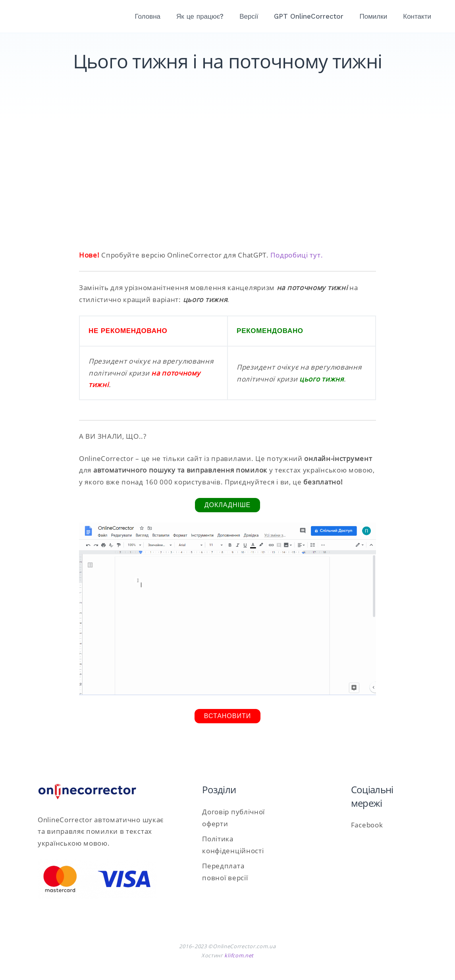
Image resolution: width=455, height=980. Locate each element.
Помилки (374, 16)
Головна (148, 16)
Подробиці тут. (297, 255)
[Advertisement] (227, 182)
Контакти (417, 16)
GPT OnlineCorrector (309, 16)
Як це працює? (200, 16)
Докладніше (227, 505)
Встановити (228, 716)
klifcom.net (239, 955)
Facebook (367, 825)
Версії (249, 16)
